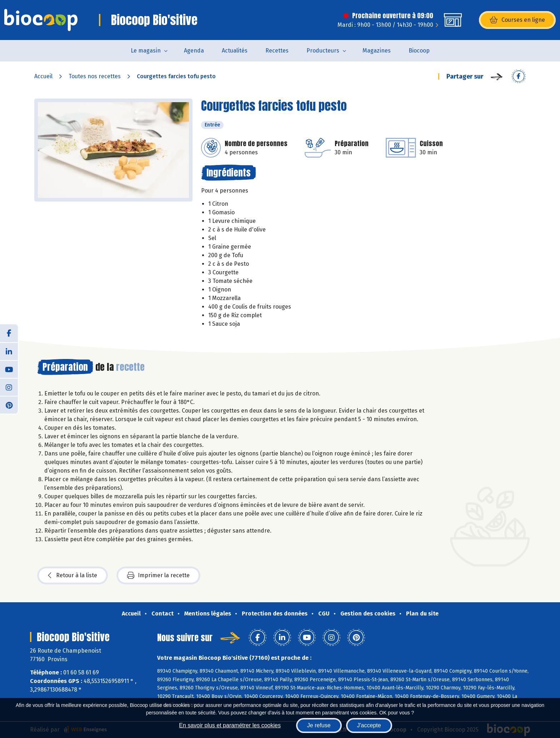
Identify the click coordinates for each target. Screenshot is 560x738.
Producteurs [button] (323, 51)
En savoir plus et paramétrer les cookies (230, 725)
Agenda (194, 51)
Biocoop (419, 51)
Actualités (235, 51)
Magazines (377, 51)
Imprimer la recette (158, 575)
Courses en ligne (517, 20)
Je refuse (319, 725)
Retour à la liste (72, 575)
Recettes (277, 51)
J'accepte (369, 725)
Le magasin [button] (146, 51)
